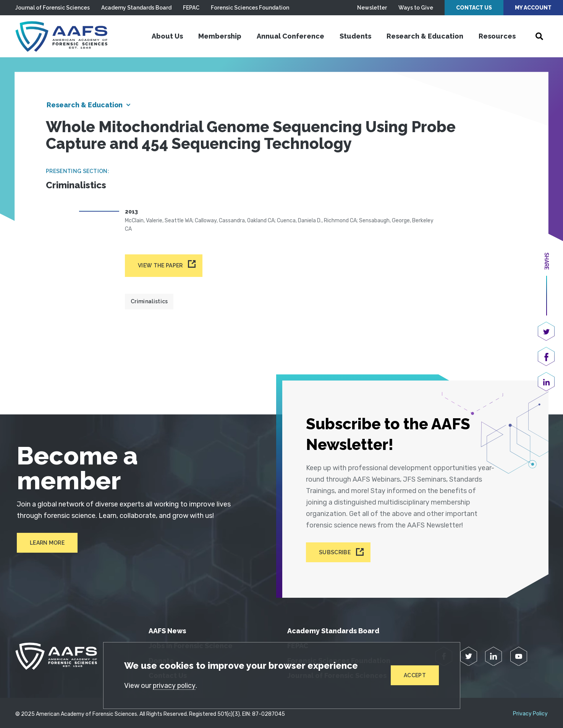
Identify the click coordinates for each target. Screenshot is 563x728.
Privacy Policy (530, 711)
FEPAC (191, 8)
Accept (415, 675)
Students (355, 36)
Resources (497, 36)
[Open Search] (539, 36)
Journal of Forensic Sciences (53, 8)
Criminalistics (149, 302)
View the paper (160, 266)
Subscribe (335, 550)
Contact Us (474, 8)
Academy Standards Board (136, 8)
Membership (220, 36)
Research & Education (425, 36)
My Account (533, 8)
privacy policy (175, 686)
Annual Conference (290, 36)
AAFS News (167, 628)
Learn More (46, 543)
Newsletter (372, 8)
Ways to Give (416, 8)
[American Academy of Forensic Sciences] (63, 36)
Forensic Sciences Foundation (250, 8)
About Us (167, 36)
